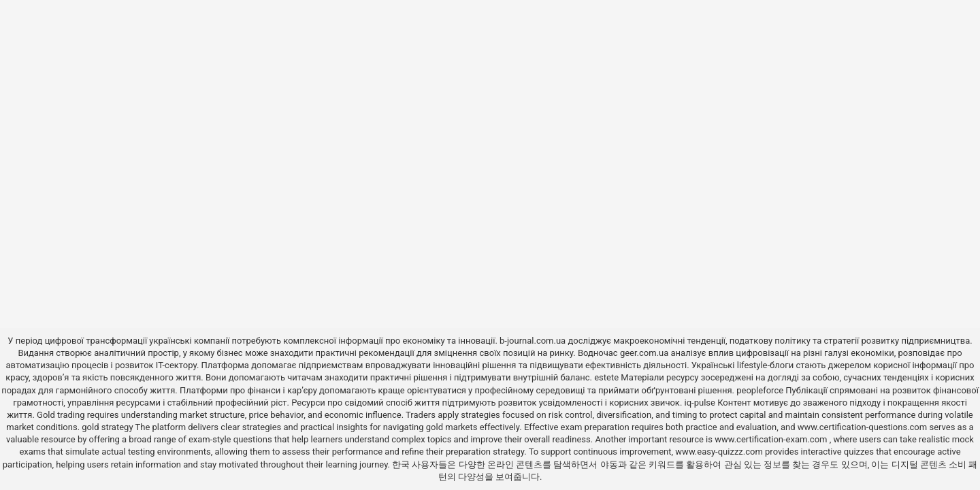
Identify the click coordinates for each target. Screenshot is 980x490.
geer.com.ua (644, 353)
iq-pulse (700, 403)
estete (606, 377)
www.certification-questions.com (864, 427)
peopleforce (760, 390)
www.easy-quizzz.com (720, 452)
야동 (609, 464)
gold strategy (107, 427)
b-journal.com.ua (533, 341)
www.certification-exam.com (772, 439)
